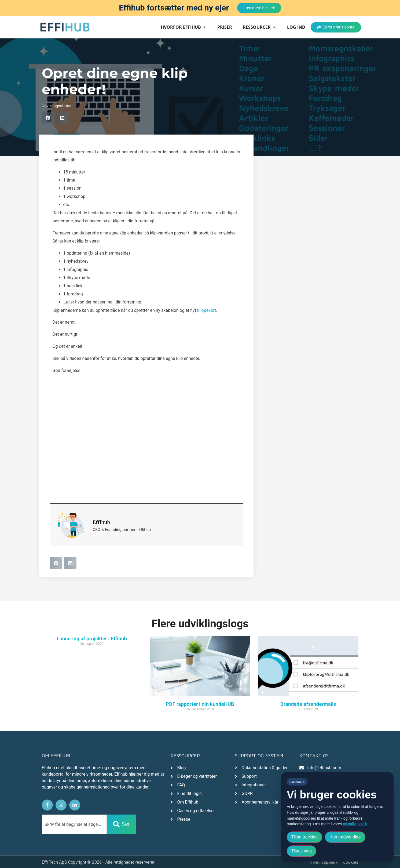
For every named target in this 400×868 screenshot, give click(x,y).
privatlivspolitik (355, 824)
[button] (48, 118)
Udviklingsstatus (57, 106)
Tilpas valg (302, 851)
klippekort (207, 310)
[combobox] (74, 823)
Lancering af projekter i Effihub (92, 639)
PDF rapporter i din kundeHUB (200, 704)
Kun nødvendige (345, 837)
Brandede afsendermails (308, 704)
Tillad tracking (304, 837)
